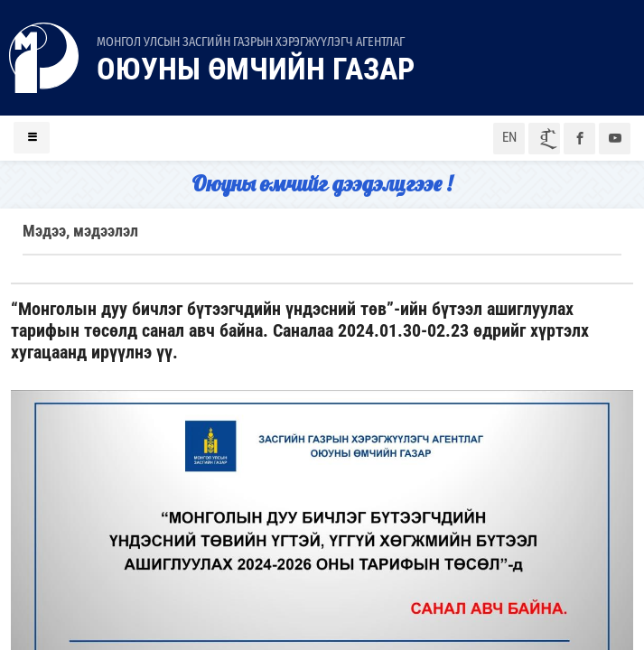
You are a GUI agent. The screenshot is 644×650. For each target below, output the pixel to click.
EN (509, 137)
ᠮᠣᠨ (545, 139)
